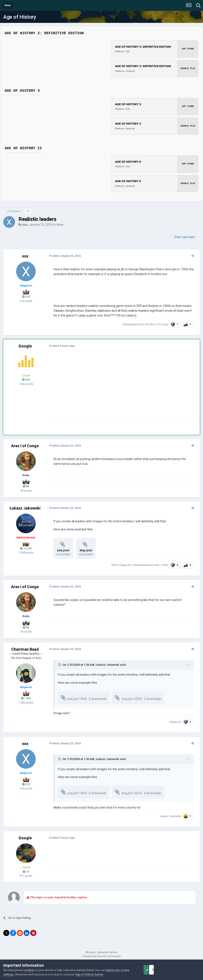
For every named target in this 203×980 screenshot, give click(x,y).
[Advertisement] (102, 387)
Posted (63, 256)
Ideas (60, 225)
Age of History (20, 17)
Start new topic (185, 237)
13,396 (26, 548)
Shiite (117, 565)
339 (26, 297)
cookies (29, 970)
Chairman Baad (25, 649)
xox (25, 225)
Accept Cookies (152, 970)
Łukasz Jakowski (25, 508)
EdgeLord (127, 565)
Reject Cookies (185, 970)
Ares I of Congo (161, 324)
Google (25, 346)
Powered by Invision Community (101, 956)
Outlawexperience (135, 324)
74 (26, 872)
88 (26, 486)
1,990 (26, 698)
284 (26, 380)
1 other (166, 565)
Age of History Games (99, 974)
